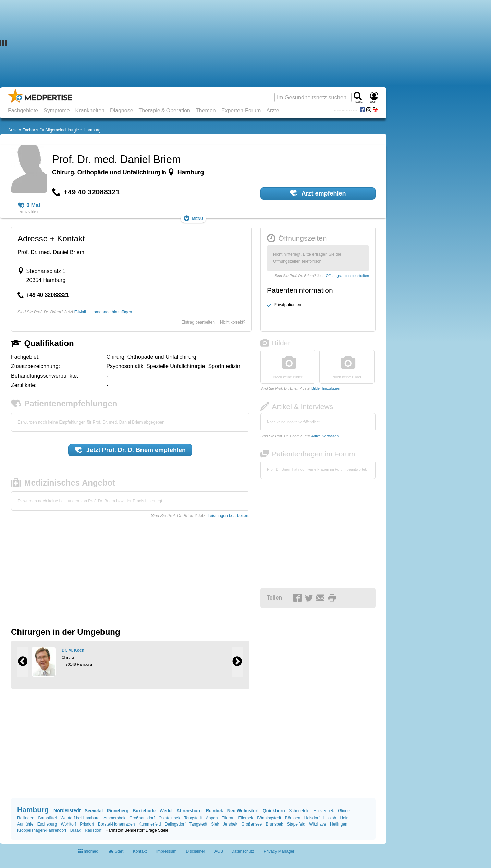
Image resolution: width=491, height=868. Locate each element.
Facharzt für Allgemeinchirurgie (51, 130)
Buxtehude (144, 811)
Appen (212, 818)
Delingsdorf (175, 824)
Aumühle (25, 824)
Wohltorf (68, 824)
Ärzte (273, 110)
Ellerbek (246, 818)
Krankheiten (90, 110)
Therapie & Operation (165, 110)
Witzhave (317, 824)
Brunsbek (275, 824)
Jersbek (230, 824)
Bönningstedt (269, 818)
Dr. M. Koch (73, 650)
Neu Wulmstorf (243, 811)
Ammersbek (114, 818)
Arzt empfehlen (318, 193)
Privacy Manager (279, 851)
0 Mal (29, 205)
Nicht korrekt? (233, 322)
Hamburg (92, 130)
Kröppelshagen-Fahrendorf (42, 830)
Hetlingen (339, 824)
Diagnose (122, 110)
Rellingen (26, 818)
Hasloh (330, 818)
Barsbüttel (47, 818)
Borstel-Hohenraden (116, 824)
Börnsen (293, 818)
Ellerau (228, 818)
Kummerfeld (150, 824)
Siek (215, 824)
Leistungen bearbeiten (228, 516)
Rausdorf (93, 830)
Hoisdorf (312, 818)
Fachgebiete (23, 110)
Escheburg (47, 824)
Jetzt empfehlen (130, 450)
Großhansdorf (142, 818)
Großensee (251, 824)
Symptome (57, 110)
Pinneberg (118, 811)
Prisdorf (87, 824)
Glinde (344, 811)
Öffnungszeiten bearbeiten (347, 276)
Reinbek (215, 811)
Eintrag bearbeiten (198, 322)
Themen (206, 110)
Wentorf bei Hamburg (80, 818)
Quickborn (274, 811)
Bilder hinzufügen (326, 388)
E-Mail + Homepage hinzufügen (103, 312)
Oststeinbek (169, 818)
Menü (193, 218)
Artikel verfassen (325, 436)
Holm (345, 818)
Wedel (166, 811)
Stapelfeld (296, 824)
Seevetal (94, 811)
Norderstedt (67, 810)
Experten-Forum (241, 110)
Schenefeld (299, 811)
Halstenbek (324, 811)
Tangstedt (193, 818)
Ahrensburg (189, 811)
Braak (76, 830)
